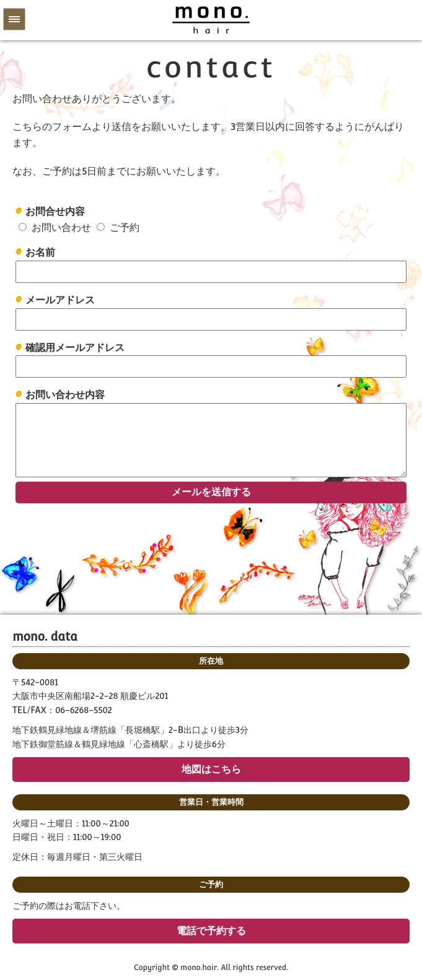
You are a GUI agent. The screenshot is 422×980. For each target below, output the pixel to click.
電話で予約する (211, 931)
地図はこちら (211, 769)
